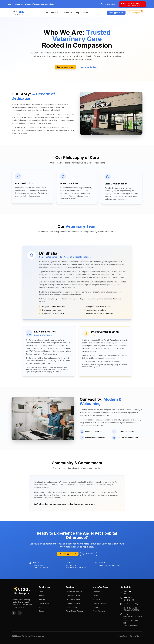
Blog (77, 13)
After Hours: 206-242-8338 (133, 3)
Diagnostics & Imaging (74, 596)
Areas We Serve (99, 611)
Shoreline (97, 599)
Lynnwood (97, 596)
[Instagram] (20, 613)
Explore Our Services (89, 67)
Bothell (96, 607)
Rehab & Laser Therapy (74, 611)
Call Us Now (89, 554)
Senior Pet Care (72, 607)
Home (46, 13)
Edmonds (96, 592)
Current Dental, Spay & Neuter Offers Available (32, 4)
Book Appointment (116, 13)
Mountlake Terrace (100, 603)
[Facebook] (14, 613)
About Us (42, 596)
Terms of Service (136, 636)
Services (66, 13)
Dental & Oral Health (73, 599)
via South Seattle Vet (133, 5)
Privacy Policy (123, 636)
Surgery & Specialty (73, 603)
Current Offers (44, 603)
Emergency (136, 12)
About (53, 13)
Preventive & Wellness (74, 592)
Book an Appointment (65, 67)
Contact (86, 13)
